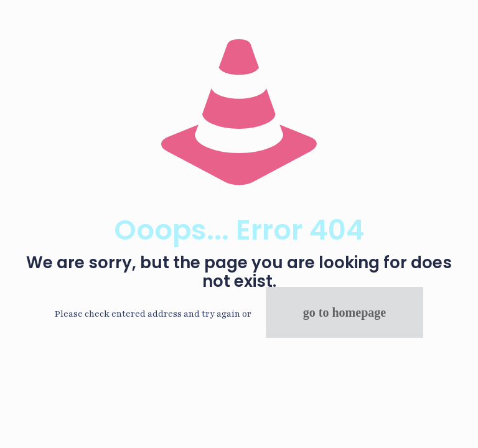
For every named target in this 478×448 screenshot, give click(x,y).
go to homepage (344, 312)
